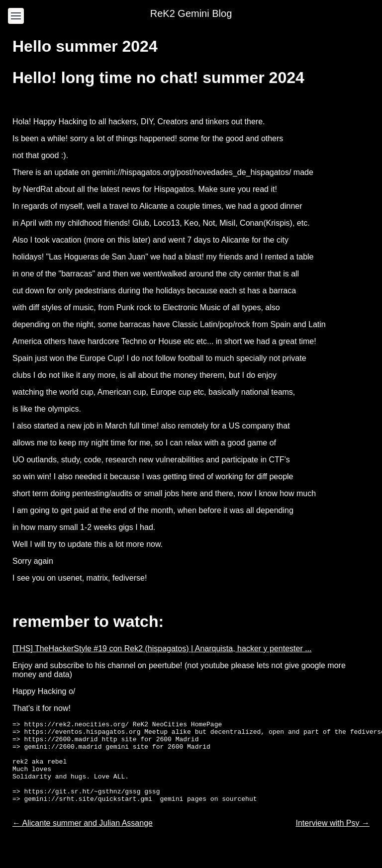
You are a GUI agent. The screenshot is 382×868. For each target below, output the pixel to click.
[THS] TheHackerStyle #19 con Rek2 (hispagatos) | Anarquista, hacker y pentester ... (162, 649)
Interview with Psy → (333, 839)
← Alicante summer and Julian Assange (83, 839)
